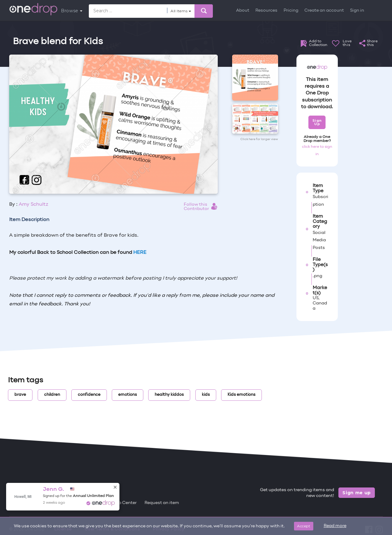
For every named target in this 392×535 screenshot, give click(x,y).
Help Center (124, 503)
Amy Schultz (34, 204)
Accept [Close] (304, 526)
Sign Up (317, 122)
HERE (140, 253)
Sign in (357, 11)
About (243, 11)
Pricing (291, 11)
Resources (266, 11)
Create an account (324, 11)
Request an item (162, 503)
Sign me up (357, 493)
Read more (335, 526)
